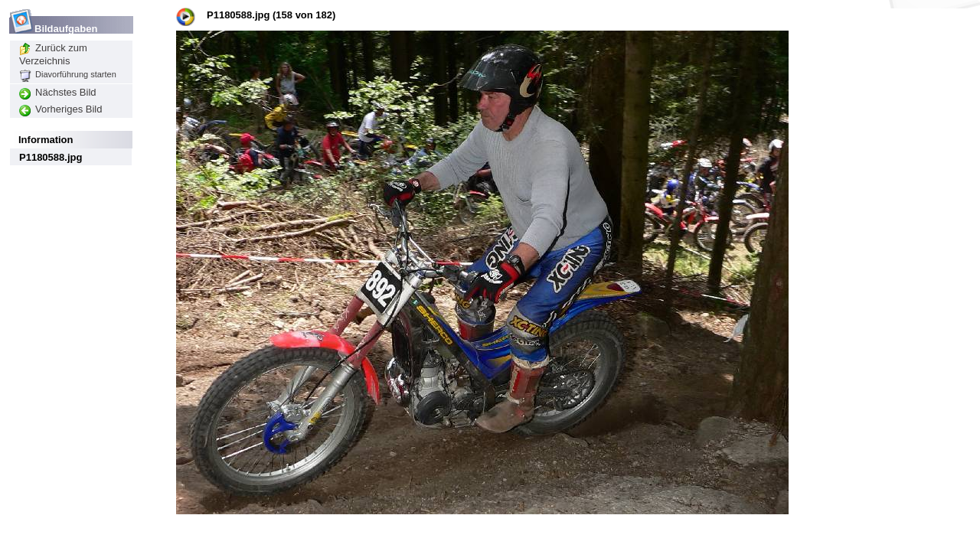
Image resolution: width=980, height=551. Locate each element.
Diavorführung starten (68, 74)
